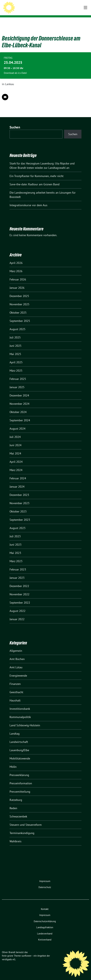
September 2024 (20, 415)
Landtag (15, 729)
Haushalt (15, 695)
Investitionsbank (20, 704)
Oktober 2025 (18, 308)
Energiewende (18, 671)
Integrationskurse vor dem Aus (28, 200)
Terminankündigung (22, 828)
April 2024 (16, 457)
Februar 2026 (18, 274)
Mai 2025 (15, 349)
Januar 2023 (17, 573)
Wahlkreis (16, 836)
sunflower (26, 951)
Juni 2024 (16, 440)
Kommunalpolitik (20, 712)
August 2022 (17, 606)
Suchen (15, 122)
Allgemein (16, 646)
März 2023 (16, 556)
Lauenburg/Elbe (19, 745)
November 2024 (19, 399)
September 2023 (20, 515)
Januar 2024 (17, 482)
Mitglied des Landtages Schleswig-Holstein (49, 11)
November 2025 (19, 299)
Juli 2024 (15, 432)
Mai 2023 (15, 548)
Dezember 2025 (19, 291)
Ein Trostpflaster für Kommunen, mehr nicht (37, 171)
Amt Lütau (16, 662)
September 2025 (20, 316)
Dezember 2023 (19, 490)
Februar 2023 (18, 564)
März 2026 (16, 266)
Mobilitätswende (20, 753)
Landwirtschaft (19, 737)
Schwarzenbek (18, 811)
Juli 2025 (15, 332)
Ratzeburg (16, 795)
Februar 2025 (18, 374)
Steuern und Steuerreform (26, 820)
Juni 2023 (16, 540)
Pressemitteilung (20, 787)
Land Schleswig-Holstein (25, 720)
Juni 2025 (16, 341)
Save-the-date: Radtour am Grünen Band (35, 179)
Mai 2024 (15, 448)
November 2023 (19, 498)
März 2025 (16, 366)
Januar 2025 (17, 382)
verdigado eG (9, 954)
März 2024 (16, 465)
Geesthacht (16, 687)
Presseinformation (21, 778)
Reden (13, 803)
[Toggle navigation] (85, 22)
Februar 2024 (18, 473)
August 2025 (17, 324)
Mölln (13, 762)
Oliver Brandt (30, 7)
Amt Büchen (17, 654)
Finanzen (15, 679)
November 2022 (19, 589)
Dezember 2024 (19, 390)
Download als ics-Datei (15, 68)
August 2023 (17, 523)
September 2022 (20, 598)
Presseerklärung (19, 770)
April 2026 (16, 258)
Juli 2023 (15, 531)
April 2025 (16, 357)
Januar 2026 (17, 283)
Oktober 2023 (18, 506)
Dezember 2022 (19, 581)
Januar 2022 (17, 614)
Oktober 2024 (18, 407)
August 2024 (17, 424)
